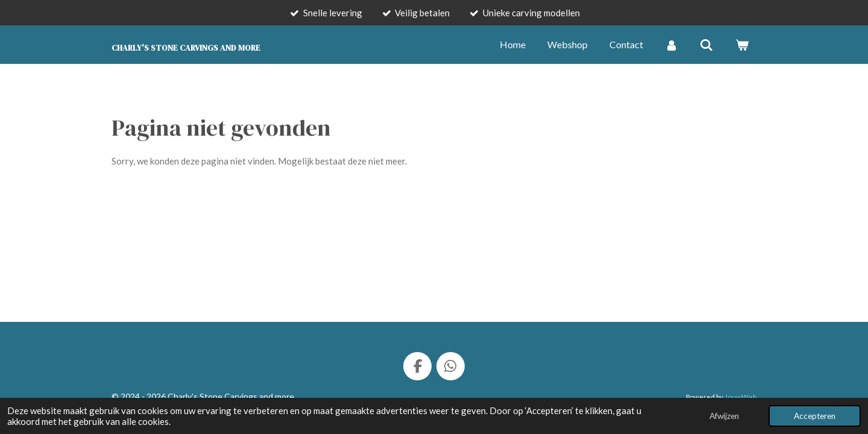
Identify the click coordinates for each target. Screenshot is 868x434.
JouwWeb (741, 397)
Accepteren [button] (815, 416)
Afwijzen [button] (724, 416)
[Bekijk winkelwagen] (742, 45)
